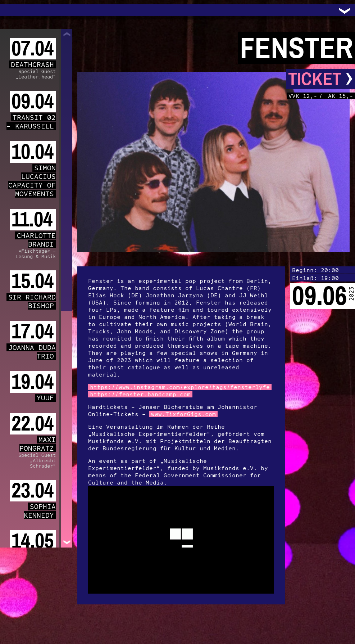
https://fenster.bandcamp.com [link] (140, 394)
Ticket (321, 79)
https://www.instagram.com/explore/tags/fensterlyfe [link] (180, 387)
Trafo (14, 10)
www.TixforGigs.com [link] (183, 414)
